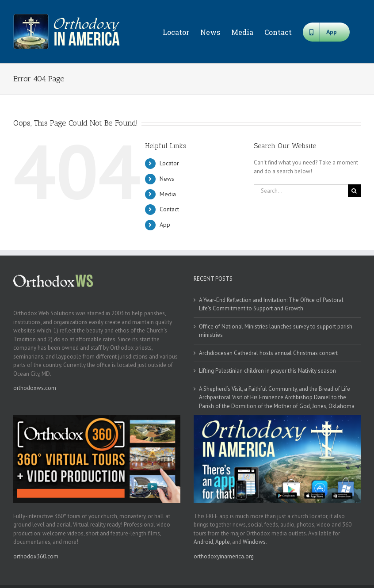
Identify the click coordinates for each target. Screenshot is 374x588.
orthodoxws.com (35, 388)
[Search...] (301, 191)
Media (168, 194)
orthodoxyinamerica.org (224, 556)
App (165, 225)
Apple (223, 542)
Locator (169, 163)
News (167, 179)
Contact (169, 209)
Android (203, 542)
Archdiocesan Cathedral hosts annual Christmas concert (268, 353)
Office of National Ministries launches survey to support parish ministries (276, 331)
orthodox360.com (36, 556)
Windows (254, 542)
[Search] (354, 191)
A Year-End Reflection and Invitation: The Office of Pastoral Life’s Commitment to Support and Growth (271, 304)
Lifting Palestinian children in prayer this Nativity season (267, 371)
